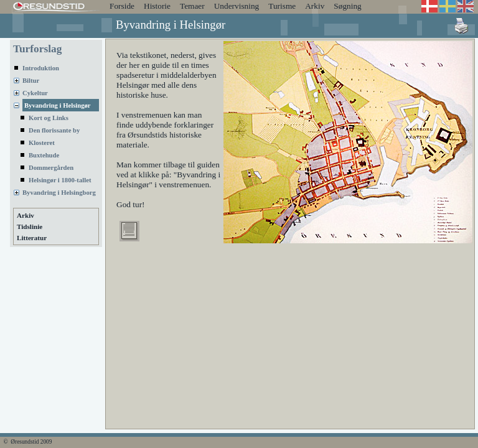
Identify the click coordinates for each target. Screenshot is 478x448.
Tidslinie (30, 226)
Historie (157, 6)
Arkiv (315, 6)
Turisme (282, 6)
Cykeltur (35, 93)
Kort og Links (49, 118)
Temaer (192, 6)
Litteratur (32, 238)
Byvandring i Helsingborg (59, 193)
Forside (122, 6)
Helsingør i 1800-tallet (60, 180)
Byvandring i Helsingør (58, 105)
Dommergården (51, 168)
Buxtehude (44, 155)
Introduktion (41, 68)
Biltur (31, 81)
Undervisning (237, 6)
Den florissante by (54, 130)
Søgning (347, 6)
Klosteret (42, 143)
